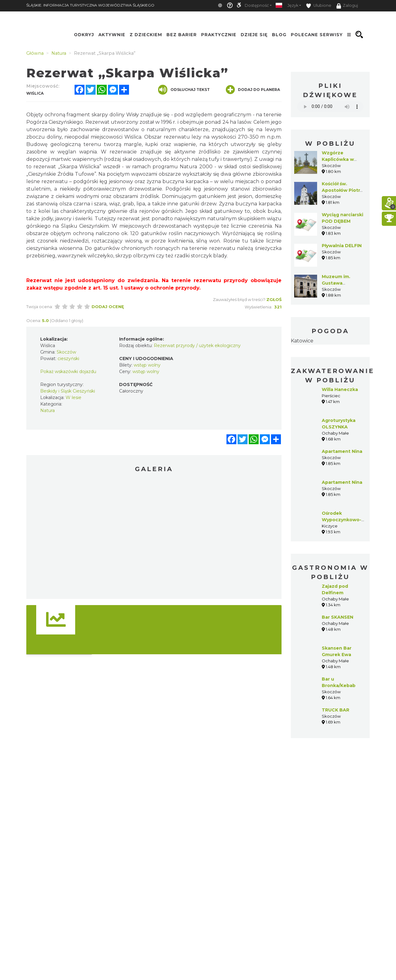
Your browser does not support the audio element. (330, 107)
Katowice (302, 341)
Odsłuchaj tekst (184, 90)
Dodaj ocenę (108, 307)
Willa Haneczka (340, 389)
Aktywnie (112, 35)
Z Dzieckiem (146, 35)
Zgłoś (274, 299)
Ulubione (319, 6)
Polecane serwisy (317, 35)
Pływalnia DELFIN (342, 246)
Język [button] (293, 5)
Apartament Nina (342, 451)
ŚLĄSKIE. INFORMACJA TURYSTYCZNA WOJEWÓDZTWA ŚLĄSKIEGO (90, 5)
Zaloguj (347, 6)
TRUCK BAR (336, 710)
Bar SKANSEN (338, 617)
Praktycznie (219, 35)
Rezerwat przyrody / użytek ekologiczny (197, 346)
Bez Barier (182, 35)
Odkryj (84, 35)
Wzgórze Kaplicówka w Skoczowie (338, 159)
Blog (279, 35)
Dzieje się (254, 35)
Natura (47, 410)
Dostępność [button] (257, 5)
